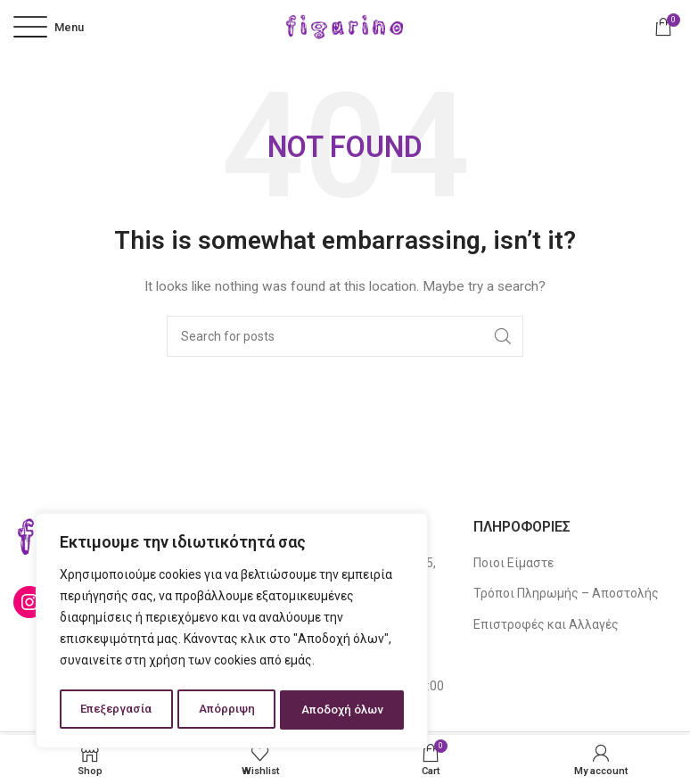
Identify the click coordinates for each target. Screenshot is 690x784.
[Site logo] (345, 26)
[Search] (345, 336)
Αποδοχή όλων (342, 710)
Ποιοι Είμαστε (513, 563)
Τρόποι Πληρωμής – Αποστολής (566, 593)
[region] (232, 633)
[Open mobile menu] (49, 27)
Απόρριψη (226, 710)
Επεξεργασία (116, 710)
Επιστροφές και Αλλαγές (546, 624)
